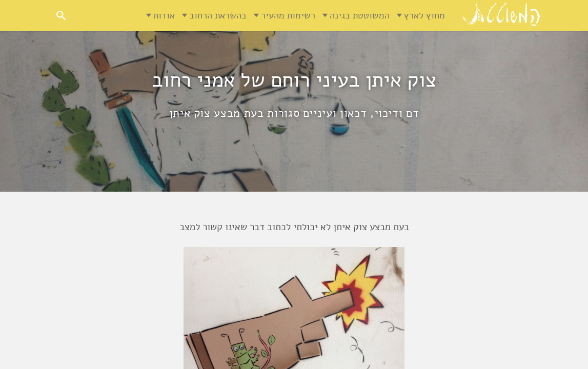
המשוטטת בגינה (363, 15)
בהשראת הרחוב (221, 15)
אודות (167, 15)
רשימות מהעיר (291, 15)
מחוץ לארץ (428, 15)
